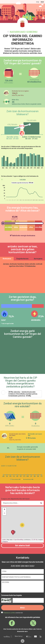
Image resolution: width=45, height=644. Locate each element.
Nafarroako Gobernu (24, 32)
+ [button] (4, 510)
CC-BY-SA (34, 540)
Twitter (33, 623)
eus (42, 2)
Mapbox (5, 542)
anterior (2, 180)
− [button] (4, 513)
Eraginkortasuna (22, 259)
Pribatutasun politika (9, 613)
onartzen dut (13, 613)
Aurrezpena (38, 259)
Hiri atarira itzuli (23, 545)
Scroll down (22, 641)
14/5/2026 (23, 180)
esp (38, 2)
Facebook (12, 623)
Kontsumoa (7, 259)
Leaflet (4, 540)
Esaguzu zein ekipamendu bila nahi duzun (15, 499)
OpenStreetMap (19, 540)
